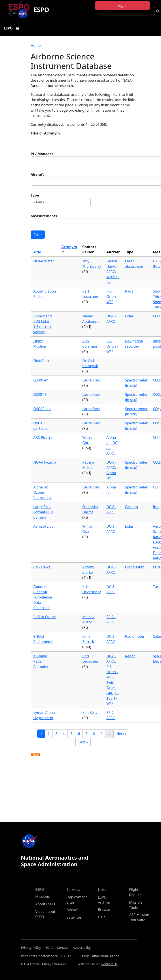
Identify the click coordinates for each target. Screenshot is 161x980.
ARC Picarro (43, 437)
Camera (131, 507)
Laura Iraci (91, 380)
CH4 (156, 437)
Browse (104, 910)
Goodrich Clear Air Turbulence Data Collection (43, 597)
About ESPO (45, 904)
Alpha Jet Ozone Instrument (43, 492)
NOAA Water (44, 261)
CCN (156, 567)
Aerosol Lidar (44, 526)
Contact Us (109, 964)
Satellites (74, 917)
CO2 (156, 316)
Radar (130, 291)
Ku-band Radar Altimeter (41, 661)
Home (36, 46)
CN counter (134, 567)
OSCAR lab (42, 409)
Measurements (44, 216)
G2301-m (41, 380)
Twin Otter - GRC (112, 688)
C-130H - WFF (112, 698)
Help (102, 917)
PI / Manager (42, 154)
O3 (155, 487)
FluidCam (41, 361)
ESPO (41, 10)
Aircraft (37, 175)
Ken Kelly (90, 713)
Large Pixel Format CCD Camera (43, 512)
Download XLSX (35, 755)
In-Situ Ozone (45, 617)
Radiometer (135, 636)
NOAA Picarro (45, 462)
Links (102, 890)
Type (35, 195)
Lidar (129, 316)
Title (37, 252)
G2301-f (40, 394)
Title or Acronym (45, 133)
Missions (42, 897)
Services (73, 890)
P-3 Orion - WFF (112, 297)
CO (155, 409)
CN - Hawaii (43, 567)
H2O (157, 261)
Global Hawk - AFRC (112, 266)
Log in (122, 6)
